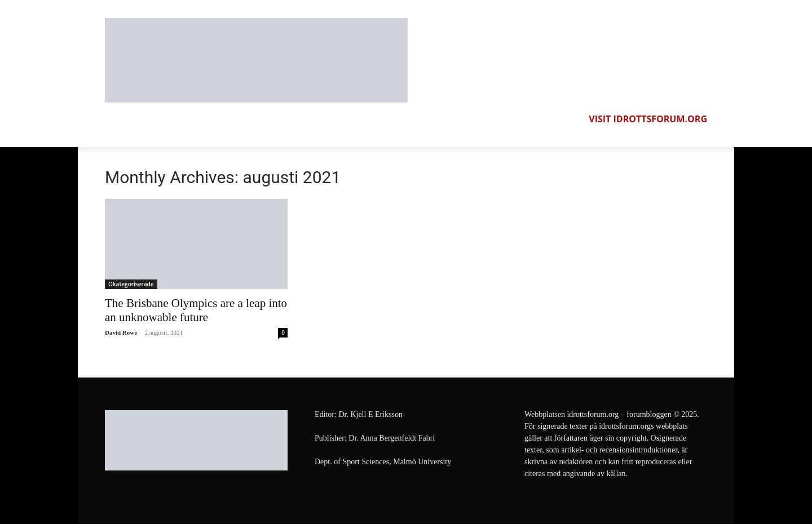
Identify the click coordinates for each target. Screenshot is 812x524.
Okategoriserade (131, 284)
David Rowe (121, 332)
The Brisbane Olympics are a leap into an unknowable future (196, 310)
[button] (697, 137)
